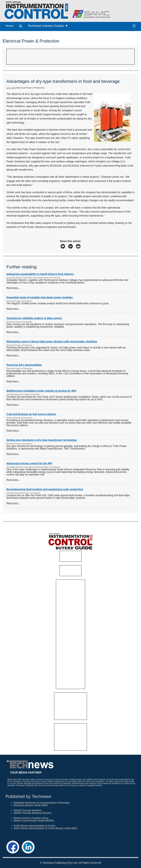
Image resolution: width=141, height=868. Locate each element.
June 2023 (11, 88)
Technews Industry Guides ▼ (48, 26)
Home (10, 26)
